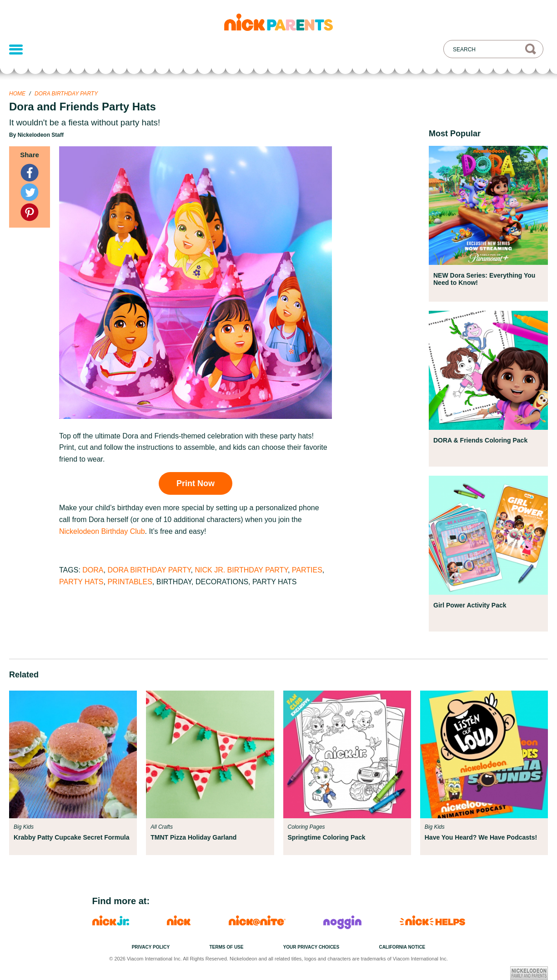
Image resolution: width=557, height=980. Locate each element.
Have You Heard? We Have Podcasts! (481, 837)
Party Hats (81, 582)
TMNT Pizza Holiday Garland (193, 837)
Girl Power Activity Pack (470, 605)
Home (17, 94)
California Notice (402, 947)
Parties (307, 570)
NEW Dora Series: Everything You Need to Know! (484, 279)
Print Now (196, 483)
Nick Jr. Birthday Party (241, 570)
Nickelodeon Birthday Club (102, 531)
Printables (130, 582)
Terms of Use (226, 947)
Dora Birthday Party (66, 94)
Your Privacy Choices (311, 947)
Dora (93, 570)
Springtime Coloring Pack (327, 837)
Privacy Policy (151, 947)
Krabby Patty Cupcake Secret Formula (71, 837)
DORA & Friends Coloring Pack (480, 440)
